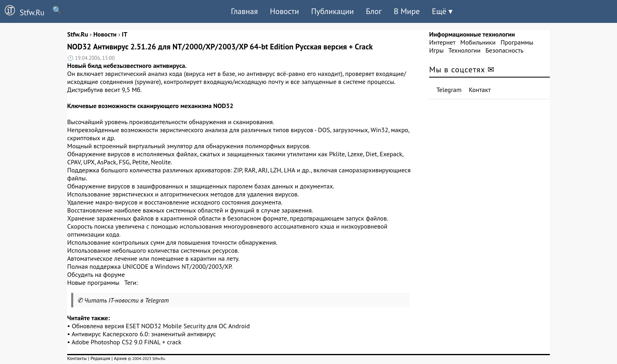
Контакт (480, 90)
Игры (436, 50)
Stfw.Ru (22, 11)
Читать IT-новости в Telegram (126, 300)
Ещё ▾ (442, 11)
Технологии (465, 50)
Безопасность (504, 50)
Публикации (332, 11)
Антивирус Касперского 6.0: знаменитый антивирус (144, 334)
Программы (517, 42)
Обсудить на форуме (96, 274)
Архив (120, 358)
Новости (284, 11)
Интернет (442, 42)
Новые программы (93, 282)
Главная (244, 11)
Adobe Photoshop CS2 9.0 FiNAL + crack (126, 342)
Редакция (100, 358)
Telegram (449, 90)
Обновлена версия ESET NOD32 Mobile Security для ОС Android (161, 326)
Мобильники (478, 42)
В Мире (407, 11)
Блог (374, 11)
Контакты (77, 358)
